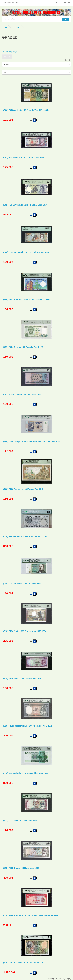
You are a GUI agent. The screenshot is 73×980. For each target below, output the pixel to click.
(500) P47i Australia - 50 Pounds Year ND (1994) (26, 110)
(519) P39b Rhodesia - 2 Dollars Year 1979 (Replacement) (31, 915)
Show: (69, 68)
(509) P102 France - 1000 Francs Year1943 (23, 489)
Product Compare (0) (10, 52)
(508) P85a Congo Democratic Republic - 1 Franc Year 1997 (32, 442)
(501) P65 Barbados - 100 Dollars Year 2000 (24, 157)
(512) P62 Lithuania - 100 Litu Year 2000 (22, 584)
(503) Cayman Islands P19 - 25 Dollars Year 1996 (26, 252)
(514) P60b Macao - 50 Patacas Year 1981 (23, 678)
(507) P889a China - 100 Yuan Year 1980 (22, 394)
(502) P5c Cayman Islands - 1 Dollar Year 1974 (25, 205)
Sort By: (68, 60)
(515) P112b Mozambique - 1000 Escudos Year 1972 (28, 726)
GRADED (16, 28)
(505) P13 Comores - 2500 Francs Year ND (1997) (26, 300)
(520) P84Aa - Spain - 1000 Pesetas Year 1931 (25, 963)
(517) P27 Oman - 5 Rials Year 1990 (20, 821)
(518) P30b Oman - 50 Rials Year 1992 (21, 868)
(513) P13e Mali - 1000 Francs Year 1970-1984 (25, 631)
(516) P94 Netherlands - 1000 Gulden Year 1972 (26, 773)
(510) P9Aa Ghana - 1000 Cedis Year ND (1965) (25, 536)
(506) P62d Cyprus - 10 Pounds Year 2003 (23, 347)
